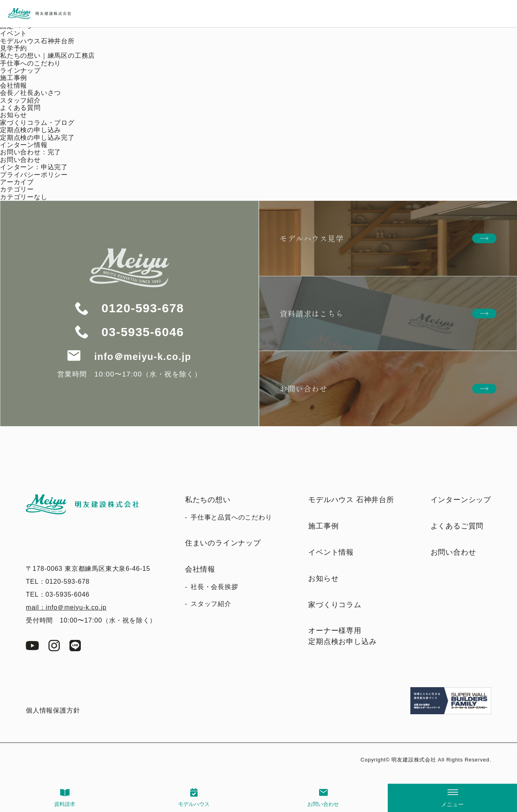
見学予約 (14, 48)
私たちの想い (208, 500)
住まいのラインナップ (223, 543)
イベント (14, 33)
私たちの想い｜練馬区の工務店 (47, 56)
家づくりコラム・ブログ (37, 123)
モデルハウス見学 (311, 238)
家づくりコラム (335, 605)
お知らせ (14, 115)
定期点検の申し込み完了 (37, 138)
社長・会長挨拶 (214, 587)
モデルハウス (194, 804)
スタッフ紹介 (20, 100)
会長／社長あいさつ (30, 93)
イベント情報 (331, 552)
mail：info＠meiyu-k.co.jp (66, 607)
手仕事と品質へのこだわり (231, 517)
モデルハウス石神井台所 (37, 41)
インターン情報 (24, 145)
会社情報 (14, 85)
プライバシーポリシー (34, 175)
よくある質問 (20, 108)
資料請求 (65, 804)
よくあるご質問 (457, 526)
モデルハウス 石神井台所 (351, 500)
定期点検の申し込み (30, 130)
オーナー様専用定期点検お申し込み (342, 636)
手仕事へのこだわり (30, 63)
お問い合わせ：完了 (30, 152)
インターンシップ (461, 500)
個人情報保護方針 (53, 710)
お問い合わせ (323, 804)
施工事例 (14, 78)
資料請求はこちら (311, 313)
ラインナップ (20, 70)
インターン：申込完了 (34, 167)
